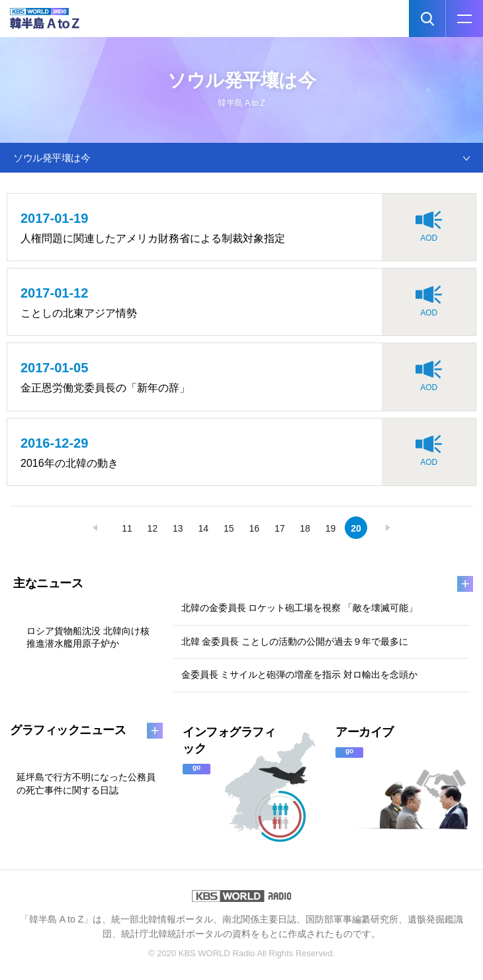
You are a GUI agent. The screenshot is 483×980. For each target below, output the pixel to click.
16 (254, 528)
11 (127, 528)
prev (95, 528)
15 (229, 528)
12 (153, 528)
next (388, 528)
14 (204, 528)
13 (178, 528)
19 (331, 528)
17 (280, 528)
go (197, 767)
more (465, 584)
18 (305, 528)
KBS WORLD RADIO (241, 896)
